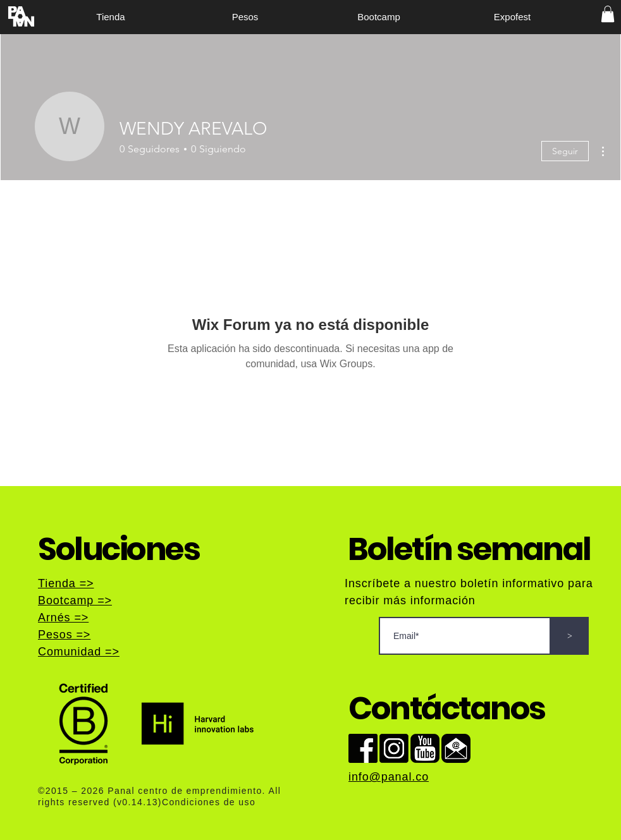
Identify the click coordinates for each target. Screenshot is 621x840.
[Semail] (456, 748)
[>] (570, 636)
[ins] (394, 748)
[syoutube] (425, 748)
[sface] (363, 748)
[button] (608, 14)
